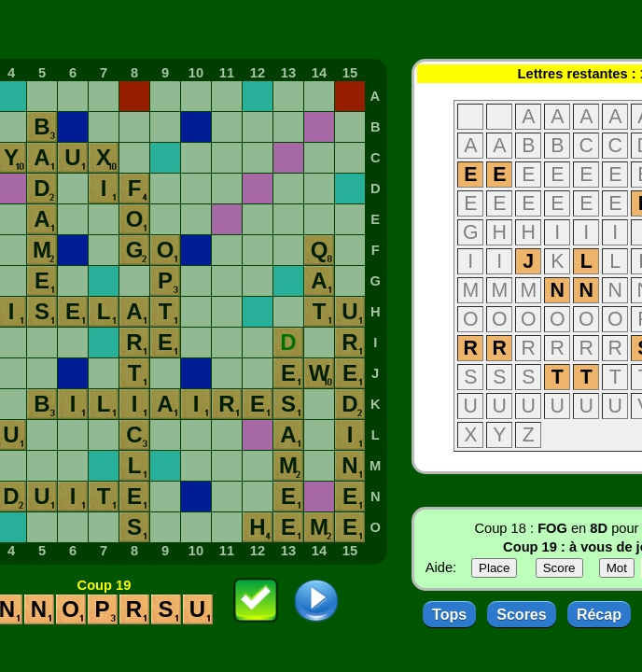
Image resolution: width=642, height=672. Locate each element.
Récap (599, 615)
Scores (521, 615)
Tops (449, 615)
